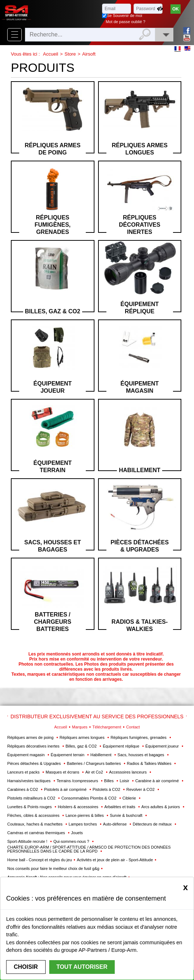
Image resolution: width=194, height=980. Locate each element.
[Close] (185, 887)
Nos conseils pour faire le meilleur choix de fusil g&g (53, 868)
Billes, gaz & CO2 (53, 311)
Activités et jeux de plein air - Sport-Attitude (115, 860)
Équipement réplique (140, 308)
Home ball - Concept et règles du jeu (40, 860)
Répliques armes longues (140, 149)
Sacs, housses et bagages (52, 546)
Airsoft (89, 54)
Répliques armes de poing (52, 149)
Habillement (140, 470)
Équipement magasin (140, 387)
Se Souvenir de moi (125, 16)
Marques (80, 727)
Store (70, 54)
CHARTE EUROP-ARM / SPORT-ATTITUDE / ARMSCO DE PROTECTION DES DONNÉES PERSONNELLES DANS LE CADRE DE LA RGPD (89, 849)
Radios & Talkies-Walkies (140, 625)
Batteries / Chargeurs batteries (53, 622)
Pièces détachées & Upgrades (140, 546)
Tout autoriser (82, 967)
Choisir (26, 967)
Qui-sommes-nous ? (72, 841)
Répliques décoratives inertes (140, 225)
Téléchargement (107, 727)
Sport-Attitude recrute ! (28, 841)
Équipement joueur (52, 387)
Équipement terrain (52, 467)
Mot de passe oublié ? (125, 22)
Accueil (51, 54)
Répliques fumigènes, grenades (52, 225)
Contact (133, 727)
